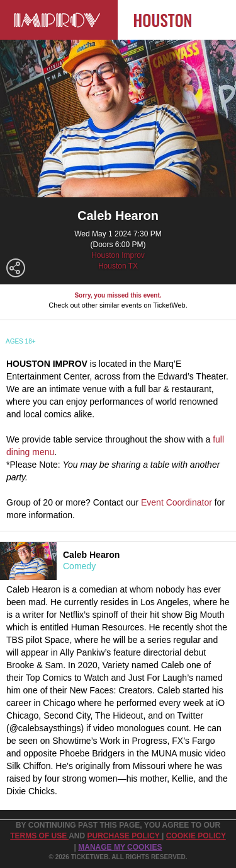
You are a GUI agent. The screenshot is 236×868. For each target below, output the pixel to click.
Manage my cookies (120, 847)
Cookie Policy (196, 836)
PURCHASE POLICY (124, 836)
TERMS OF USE (39, 836)
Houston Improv (118, 255)
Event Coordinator (177, 502)
